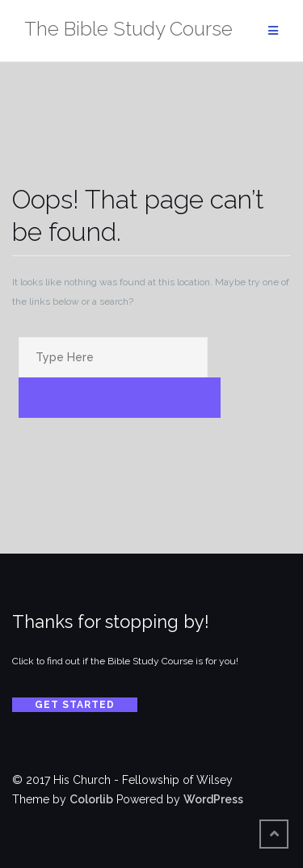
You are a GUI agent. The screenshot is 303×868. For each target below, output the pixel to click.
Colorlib (91, 799)
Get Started (75, 705)
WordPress (213, 799)
